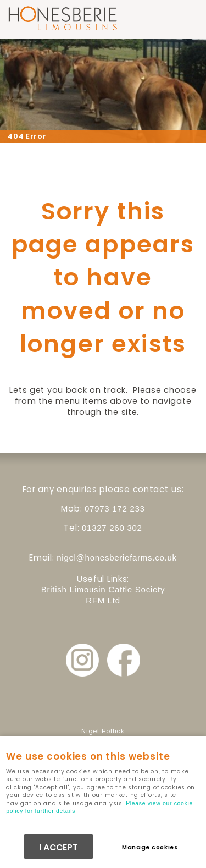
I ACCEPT (59, 847)
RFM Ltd (103, 600)
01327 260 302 (112, 528)
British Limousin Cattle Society (103, 589)
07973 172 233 (115, 509)
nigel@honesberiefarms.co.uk (117, 557)
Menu (187, 18)
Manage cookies (150, 847)
